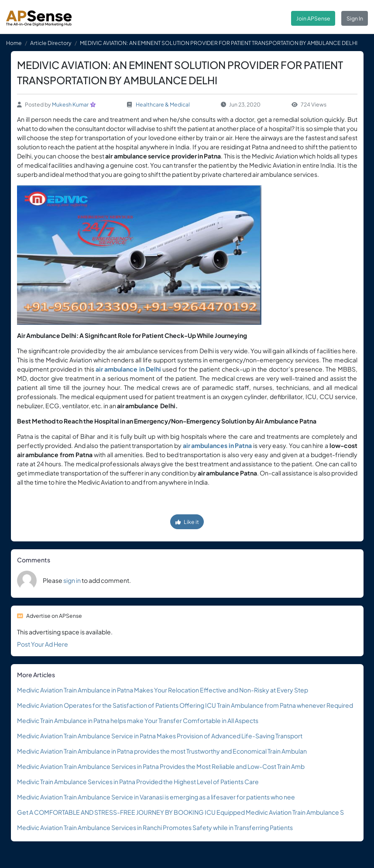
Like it (187, 522)
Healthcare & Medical (163, 104)
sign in (72, 580)
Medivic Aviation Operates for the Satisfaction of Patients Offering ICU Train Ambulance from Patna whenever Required (185, 705)
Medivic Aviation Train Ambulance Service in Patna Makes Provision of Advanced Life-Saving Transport (160, 736)
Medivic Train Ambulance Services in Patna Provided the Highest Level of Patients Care (138, 782)
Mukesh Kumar (70, 104)
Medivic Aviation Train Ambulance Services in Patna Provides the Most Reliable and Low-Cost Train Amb (161, 766)
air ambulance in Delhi (128, 369)
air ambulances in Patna (218, 445)
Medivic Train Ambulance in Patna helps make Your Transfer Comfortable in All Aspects (138, 720)
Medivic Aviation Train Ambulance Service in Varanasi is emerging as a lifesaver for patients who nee (156, 797)
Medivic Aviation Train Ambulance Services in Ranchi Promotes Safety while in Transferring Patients (155, 827)
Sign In (355, 18)
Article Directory (51, 43)
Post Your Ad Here (43, 644)
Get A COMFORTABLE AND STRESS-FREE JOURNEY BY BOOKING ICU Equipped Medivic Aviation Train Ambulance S (180, 812)
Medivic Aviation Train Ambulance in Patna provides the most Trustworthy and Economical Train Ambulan (162, 751)
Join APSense (313, 18)
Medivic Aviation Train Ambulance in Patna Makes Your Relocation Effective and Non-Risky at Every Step (163, 690)
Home (14, 43)
